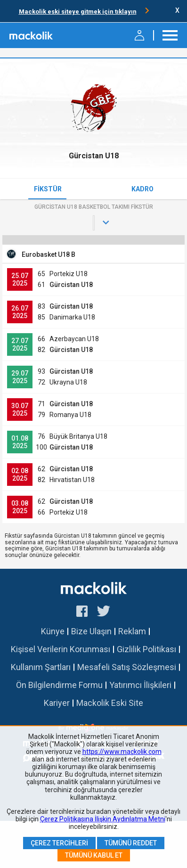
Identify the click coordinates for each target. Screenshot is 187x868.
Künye (53, 631)
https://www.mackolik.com (122, 752)
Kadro (142, 189)
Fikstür (48, 189)
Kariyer (57, 703)
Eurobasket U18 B (49, 254)
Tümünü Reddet (131, 843)
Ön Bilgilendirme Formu (59, 685)
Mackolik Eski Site (110, 703)
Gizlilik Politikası (146, 649)
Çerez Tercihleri (59, 843)
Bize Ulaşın (91, 631)
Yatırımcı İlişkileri (140, 685)
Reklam (132, 631)
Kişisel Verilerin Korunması (61, 649)
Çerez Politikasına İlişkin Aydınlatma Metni (103, 819)
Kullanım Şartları (41, 667)
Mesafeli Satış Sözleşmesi (127, 667)
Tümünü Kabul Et (94, 855)
